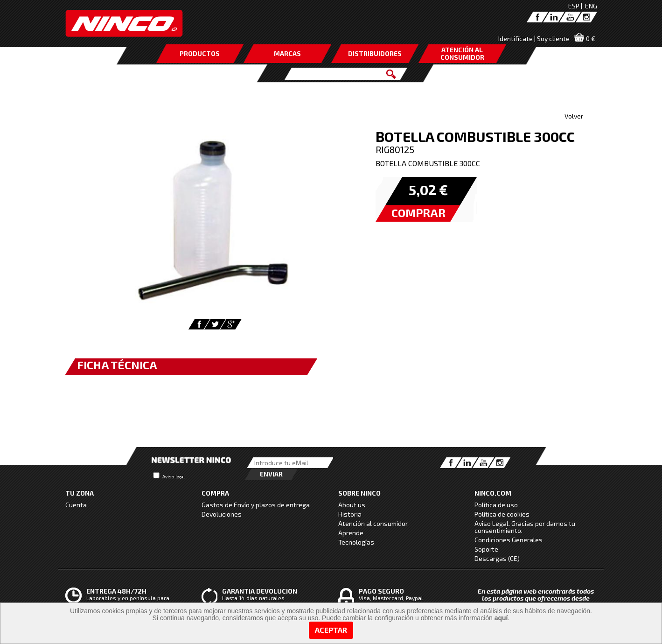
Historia (350, 514)
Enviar (271, 474)
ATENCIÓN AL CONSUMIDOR (462, 53)
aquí (501, 618)
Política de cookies (502, 514)
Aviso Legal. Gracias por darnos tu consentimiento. (525, 527)
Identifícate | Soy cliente (534, 38)
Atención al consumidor (373, 523)
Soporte (486, 549)
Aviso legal (174, 476)
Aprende (351, 533)
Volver (574, 116)
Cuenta (76, 505)
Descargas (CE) (497, 558)
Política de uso (496, 505)
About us (352, 505)
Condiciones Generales (509, 540)
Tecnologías (356, 542)
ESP (574, 6)
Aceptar (331, 630)
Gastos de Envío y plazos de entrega (256, 505)
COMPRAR (418, 213)
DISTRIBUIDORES (375, 53)
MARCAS (287, 53)
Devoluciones (222, 514)
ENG (591, 6)
